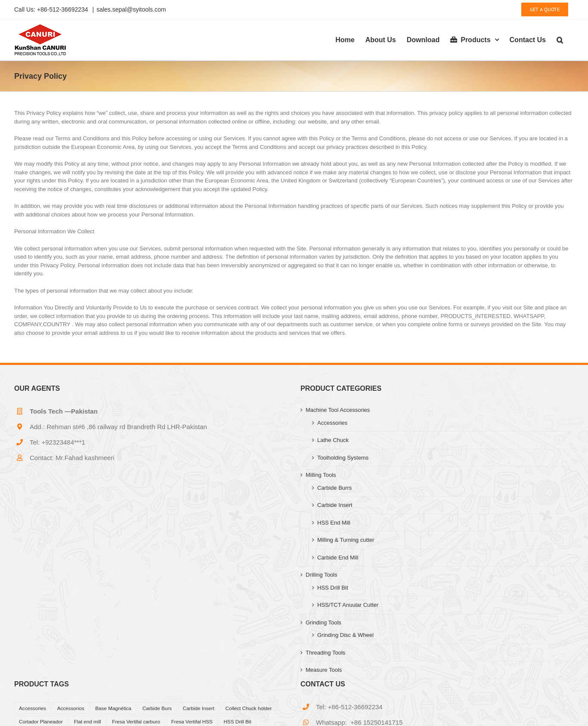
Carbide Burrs (334, 488)
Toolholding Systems (343, 458)
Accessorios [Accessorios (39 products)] (71, 708)
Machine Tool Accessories (338, 410)
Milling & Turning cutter (346, 540)
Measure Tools (324, 670)
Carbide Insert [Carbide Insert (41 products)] (199, 708)
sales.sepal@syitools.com (131, 9)
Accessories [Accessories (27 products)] (32, 708)
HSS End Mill (334, 523)
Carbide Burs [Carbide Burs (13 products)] (157, 708)
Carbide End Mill (338, 558)
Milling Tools (321, 475)
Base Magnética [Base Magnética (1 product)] (113, 708)
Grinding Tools (323, 623)
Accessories (332, 423)
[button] (560, 40)
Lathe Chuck (333, 440)
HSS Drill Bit (333, 588)
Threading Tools (325, 653)
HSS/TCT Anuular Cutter (348, 605)
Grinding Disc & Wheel (345, 635)
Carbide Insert (335, 505)
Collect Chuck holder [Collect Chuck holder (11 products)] (249, 708)
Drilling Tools (321, 575)
